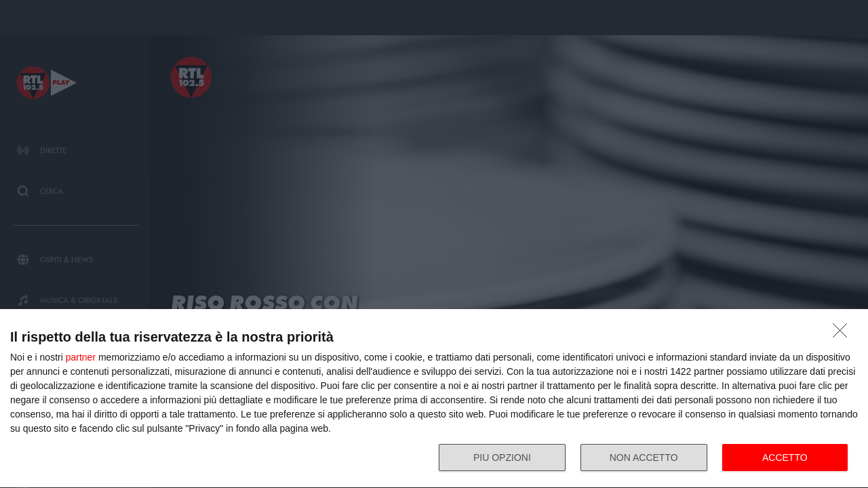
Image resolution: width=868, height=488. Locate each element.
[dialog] (434, 399)
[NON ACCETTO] (844, 334)
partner (81, 357)
